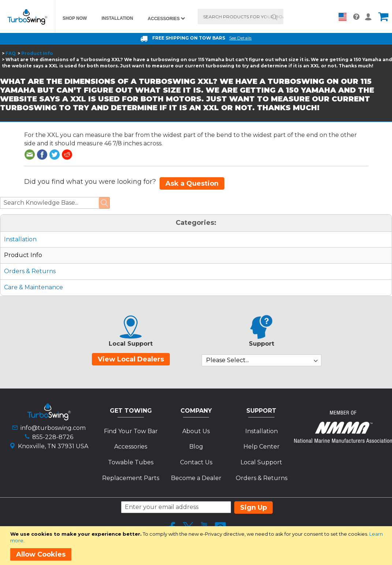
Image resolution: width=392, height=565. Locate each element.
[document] (197, 546)
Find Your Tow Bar (131, 431)
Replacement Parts (131, 478)
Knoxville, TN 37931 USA (53, 446)
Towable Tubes (131, 462)
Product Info (37, 53)
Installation (20, 239)
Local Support (261, 462)
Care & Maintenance (33, 287)
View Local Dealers (131, 359)
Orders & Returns (30, 271)
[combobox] (240, 16)
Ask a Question (192, 183)
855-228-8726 (53, 437)
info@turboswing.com (53, 428)
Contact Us (196, 462)
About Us (196, 431)
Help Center (262, 447)
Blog (196, 447)
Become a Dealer (196, 478)
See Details (240, 38)
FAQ (11, 53)
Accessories (131, 447)
